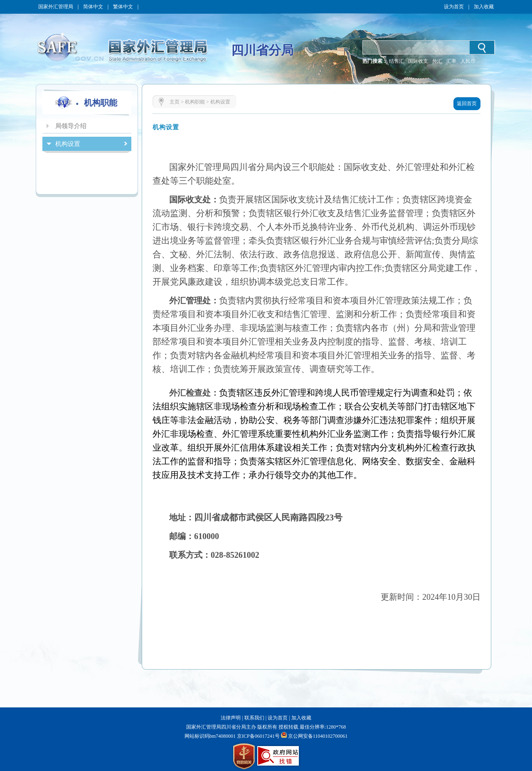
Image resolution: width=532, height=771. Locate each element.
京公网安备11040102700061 (318, 736)
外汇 (437, 61)
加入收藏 (484, 7)
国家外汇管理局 (56, 7)
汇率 (451, 61)
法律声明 (231, 718)
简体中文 (93, 7)
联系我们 (254, 718)
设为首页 (454, 7)
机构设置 (220, 102)
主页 (175, 102)
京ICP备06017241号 (258, 736)
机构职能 (195, 102)
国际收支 (418, 61)
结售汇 (397, 61)
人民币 (468, 61)
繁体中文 (123, 7)
